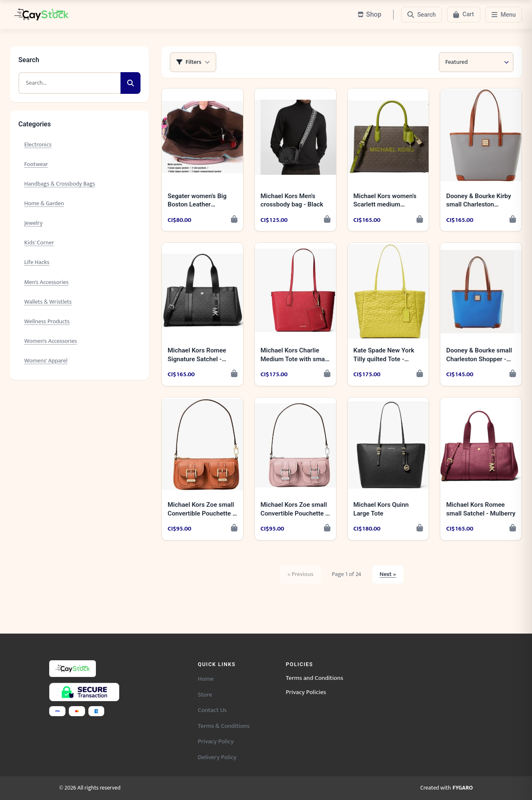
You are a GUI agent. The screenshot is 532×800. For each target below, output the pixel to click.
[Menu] (504, 15)
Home (206, 679)
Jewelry (33, 223)
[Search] (422, 15)
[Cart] (463, 15)
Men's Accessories (46, 282)
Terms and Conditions (315, 678)
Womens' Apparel (46, 361)
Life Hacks (37, 262)
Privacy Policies (306, 692)
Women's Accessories (50, 341)
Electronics (38, 145)
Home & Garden (44, 204)
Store (205, 695)
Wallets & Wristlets (48, 302)
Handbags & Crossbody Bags (60, 184)
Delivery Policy (217, 757)
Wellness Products (47, 322)
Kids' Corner (39, 243)
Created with (447, 788)
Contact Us (212, 710)
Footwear (36, 164)
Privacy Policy (216, 741)
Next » (388, 574)
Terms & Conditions (224, 726)
